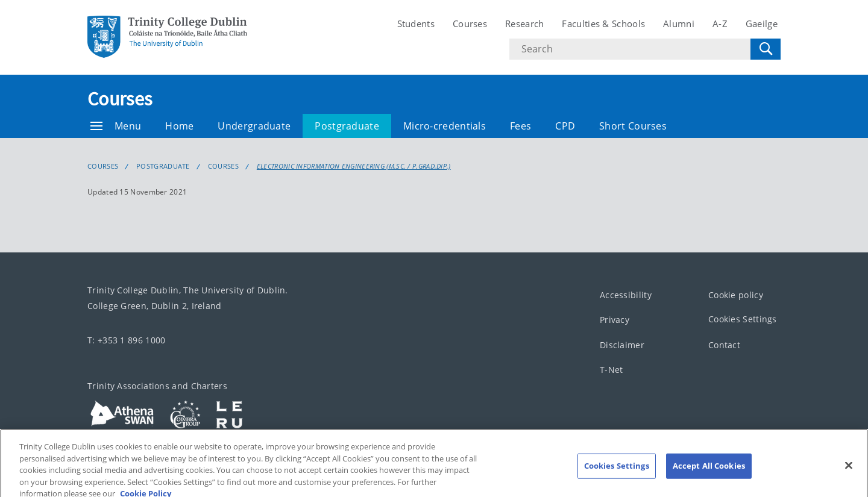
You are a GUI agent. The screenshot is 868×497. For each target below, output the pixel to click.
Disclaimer (622, 345)
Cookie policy (736, 295)
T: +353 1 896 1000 (126, 340)
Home (179, 126)
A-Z (720, 23)
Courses (470, 23)
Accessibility (626, 295)
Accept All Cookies (709, 471)
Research (524, 23)
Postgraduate (347, 126)
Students (416, 23)
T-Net (612, 370)
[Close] (849, 471)
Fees (520, 126)
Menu (116, 126)
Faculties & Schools (603, 23)
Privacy (615, 320)
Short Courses (633, 126)
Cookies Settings (743, 319)
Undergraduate (254, 126)
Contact (724, 345)
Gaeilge (762, 23)
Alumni (679, 23)
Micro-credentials (445, 126)
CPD (565, 126)
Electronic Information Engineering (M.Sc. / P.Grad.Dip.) (354, 166)
